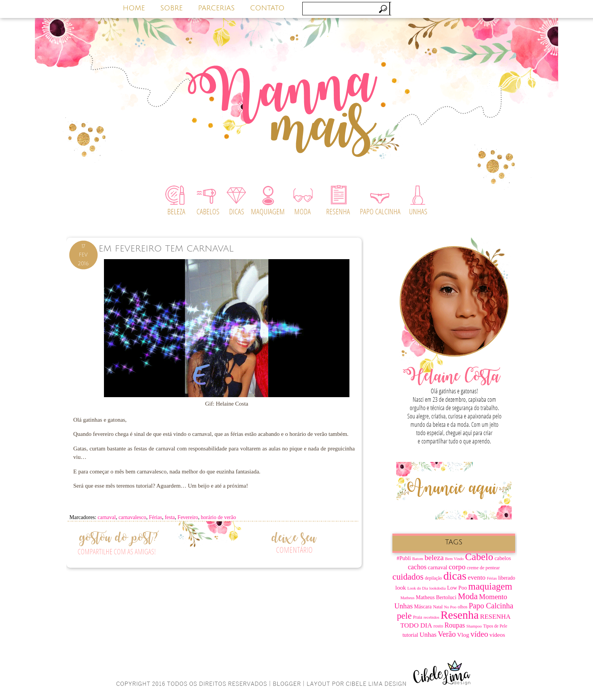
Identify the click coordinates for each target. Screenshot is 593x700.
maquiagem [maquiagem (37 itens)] (490, 586)
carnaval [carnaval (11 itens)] (437, 567)
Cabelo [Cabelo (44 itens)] (479, 557)
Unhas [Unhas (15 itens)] (428, 635)
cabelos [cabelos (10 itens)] (503, 558)
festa (170, 517)
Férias (155, 517)
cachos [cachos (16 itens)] (417, 567)
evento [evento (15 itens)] (476, 578)
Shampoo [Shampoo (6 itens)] (474, 626)
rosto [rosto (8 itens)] (438, 626)
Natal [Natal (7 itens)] (438, 607)
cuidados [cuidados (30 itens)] (408, 577)
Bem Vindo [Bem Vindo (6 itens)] (454, 559)
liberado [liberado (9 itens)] (507, 578)
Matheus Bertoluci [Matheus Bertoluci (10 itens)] (436, 597)
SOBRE (172, 8)
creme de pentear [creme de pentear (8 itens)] (483, 568)
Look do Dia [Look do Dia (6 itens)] (418, 588)
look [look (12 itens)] (401, 587)
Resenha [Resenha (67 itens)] (460, 615)
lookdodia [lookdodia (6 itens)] (437, 588)
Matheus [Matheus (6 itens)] (408, 598)
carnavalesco (132, 517)
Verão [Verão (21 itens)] (447, 634)
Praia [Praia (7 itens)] (418, 617)
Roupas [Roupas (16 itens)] (455, 625)
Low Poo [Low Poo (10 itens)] (457, 588)
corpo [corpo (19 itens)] (457, 567)
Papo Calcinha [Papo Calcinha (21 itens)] (491, 606)
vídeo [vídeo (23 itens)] (479, 634)
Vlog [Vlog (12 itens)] (463, 635)
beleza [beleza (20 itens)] (434, 558)
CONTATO (267, 8)
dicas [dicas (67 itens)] (455, 576)
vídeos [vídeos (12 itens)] (497, 635)
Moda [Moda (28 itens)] (468, 596)
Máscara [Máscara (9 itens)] (423, 607)
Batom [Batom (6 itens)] (418, 559)
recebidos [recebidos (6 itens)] (431, 617)
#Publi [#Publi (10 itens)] (404, 558)
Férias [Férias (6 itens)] (492, 578)
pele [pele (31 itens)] (404, 616)
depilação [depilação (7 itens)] (433, 578)
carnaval (106, 517)
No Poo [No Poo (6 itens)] (450, 607)
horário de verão (219, 517)
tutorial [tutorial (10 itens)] (410, 635)
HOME (134, 8)
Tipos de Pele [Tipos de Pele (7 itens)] (495, 626)
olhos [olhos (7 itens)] (462, 607)
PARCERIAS (216, 8)
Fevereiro (188, 517)
